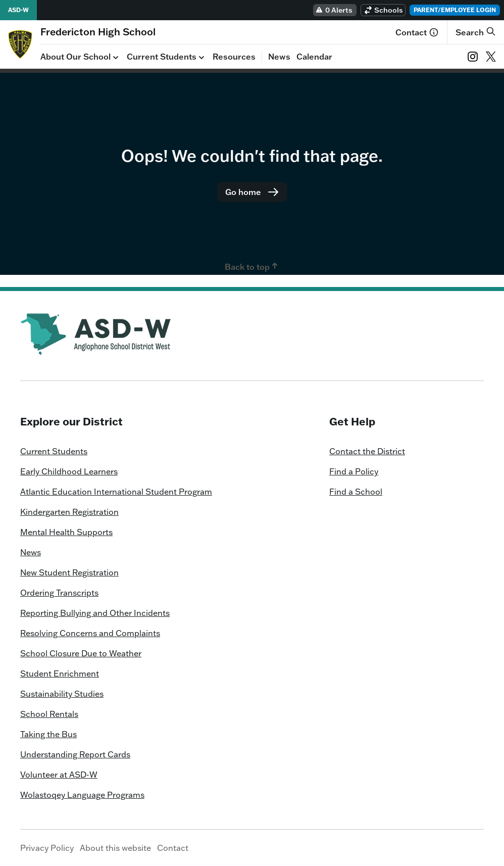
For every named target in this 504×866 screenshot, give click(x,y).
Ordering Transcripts (59, 593)
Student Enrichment (60, 673)
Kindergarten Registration (69, 512)
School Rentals (49, 714)
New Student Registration (69, 572)
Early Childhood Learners (69, 471)
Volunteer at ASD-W (59, 775)
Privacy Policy (47, 848)
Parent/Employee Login (455, 10)
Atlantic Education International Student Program (116, 492)
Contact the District (367, 451)
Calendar (314, 57)
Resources (234, 57)
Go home (252, 192)
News (279, 57)
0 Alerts (334, 10)
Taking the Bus (48, 734)
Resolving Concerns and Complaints (90, 633)
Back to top (252, 266)
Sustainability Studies (62, 694)
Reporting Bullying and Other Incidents (95, 613)
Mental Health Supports (66, 532)
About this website (115, 848)
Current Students (167, 57)
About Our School (81, 57)
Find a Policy (354, 471)
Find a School (356, 492)
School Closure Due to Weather (81, 653)
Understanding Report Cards (75, 754)
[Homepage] (98, 32)
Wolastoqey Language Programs (82, 795)
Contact (417, 32)
